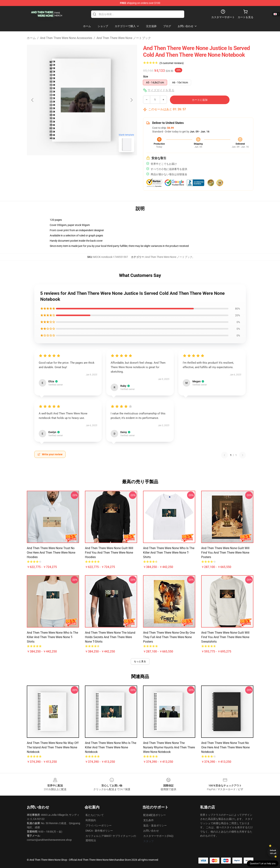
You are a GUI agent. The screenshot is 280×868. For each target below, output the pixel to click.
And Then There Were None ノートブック (124, 38)
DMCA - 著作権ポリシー (99, 831)
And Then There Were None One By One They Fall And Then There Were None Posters (169, 637)
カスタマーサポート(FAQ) (158, 836)
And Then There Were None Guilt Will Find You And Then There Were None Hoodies (109, 553)
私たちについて (95, 815)
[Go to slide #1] (72, 163)
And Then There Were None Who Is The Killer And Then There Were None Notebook (111, 747)
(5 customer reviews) (172, 63)
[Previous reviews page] (224, 455)
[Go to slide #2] (92, 163)
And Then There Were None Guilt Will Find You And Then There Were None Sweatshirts (225, 637)
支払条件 (148, 820)
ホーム (31, 38)
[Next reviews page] (243, 455)
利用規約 (91, 820)
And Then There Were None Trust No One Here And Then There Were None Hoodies (51, 553)
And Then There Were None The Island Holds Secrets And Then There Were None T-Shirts (110, 637)
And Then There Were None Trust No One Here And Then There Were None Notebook (225, 747)
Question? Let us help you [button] (263, 864)
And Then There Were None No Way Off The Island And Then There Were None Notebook (53, 747)
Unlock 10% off (273, 852)
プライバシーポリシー (99, 825)
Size (146, 77)
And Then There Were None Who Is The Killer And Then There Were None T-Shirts (169, 553)
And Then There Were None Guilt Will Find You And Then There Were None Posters (225, 553)
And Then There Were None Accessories (66, 38)
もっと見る (140, 661)
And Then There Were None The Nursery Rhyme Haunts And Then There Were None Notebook (169, 747)
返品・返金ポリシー (155, 825)
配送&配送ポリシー (155, 815)
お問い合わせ (151, 831)
